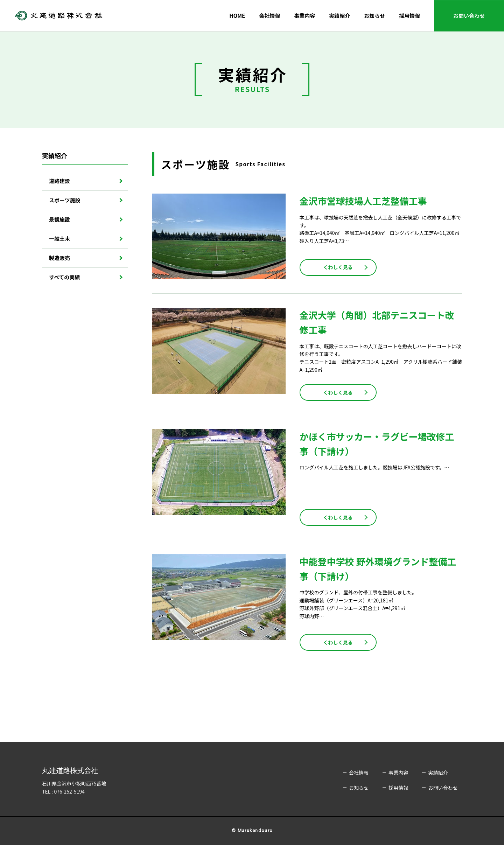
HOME (237, 16)
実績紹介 (339, 16)
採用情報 (409, 16)
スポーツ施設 (65, 200)
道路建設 (59, 181)
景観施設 (59, 219)
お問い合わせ (469, 16)
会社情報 (269, 16)
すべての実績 (64, 277)
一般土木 (59, 239)
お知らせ (374, 16)
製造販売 (59, 258)
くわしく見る (338, 267)
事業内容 (304, 16)
